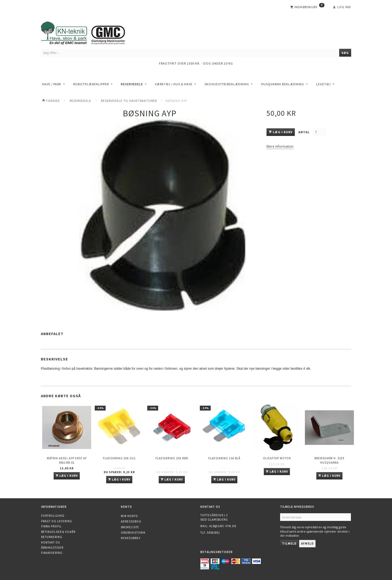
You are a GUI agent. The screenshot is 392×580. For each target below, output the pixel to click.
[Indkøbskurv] (307, 7)
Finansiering (52, 553)
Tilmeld (289, 543)
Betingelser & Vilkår (58, 532)
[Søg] (345, 53)
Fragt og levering (57, 521)
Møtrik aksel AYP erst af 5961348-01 (67, 460)
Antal (304, 132)
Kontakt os (50, 542)
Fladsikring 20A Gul (119, 458)
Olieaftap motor (277, 458)
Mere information (280, 146)
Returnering (52, 537)
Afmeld (307, 543)
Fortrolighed (53, 516)
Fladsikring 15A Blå (224, 458)
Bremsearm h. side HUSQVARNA (330, 460)
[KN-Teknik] (90, 32)
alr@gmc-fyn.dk (223, 526)
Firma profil (51, 526)
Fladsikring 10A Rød (172, 458)
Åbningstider (52, 548)
